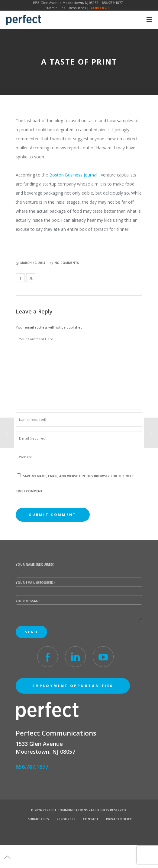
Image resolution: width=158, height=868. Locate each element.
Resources (77, 8)
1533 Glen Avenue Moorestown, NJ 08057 (65, 3)
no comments (64, 263)
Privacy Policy (119, 819)
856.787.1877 (32, 767)
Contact (100, 8)
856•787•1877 (112, 3)
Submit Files (55, 8)
